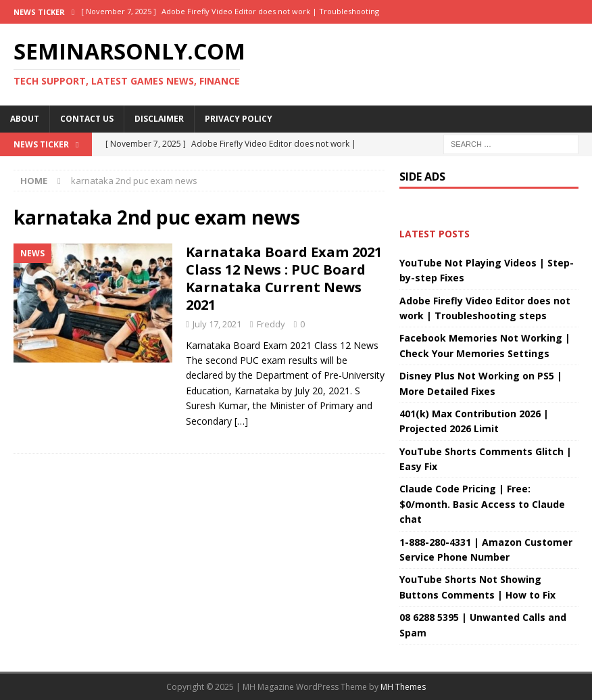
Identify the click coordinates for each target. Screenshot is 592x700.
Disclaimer (159, 119)
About (25, 119)
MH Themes (403, 687)
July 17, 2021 (217, 324)
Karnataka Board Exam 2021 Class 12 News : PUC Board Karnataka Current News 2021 (284, 278)
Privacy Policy (239, 119)
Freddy (271, 324)
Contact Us (87, 119)
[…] (241, 421)
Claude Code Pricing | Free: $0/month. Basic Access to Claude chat (482, 504)
